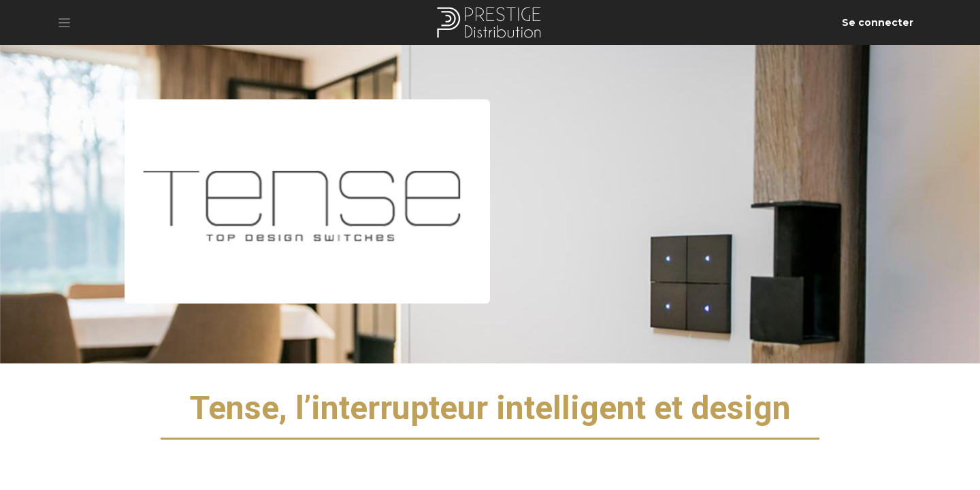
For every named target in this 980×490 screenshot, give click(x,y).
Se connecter (878, 22)
